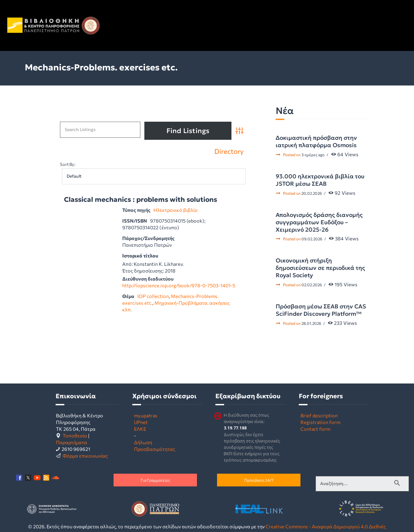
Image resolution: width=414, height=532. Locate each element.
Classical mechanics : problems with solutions (141, 200)
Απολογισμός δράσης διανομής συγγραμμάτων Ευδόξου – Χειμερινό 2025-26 (319, 222)
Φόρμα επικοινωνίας (85, 456)
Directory (229, 151)
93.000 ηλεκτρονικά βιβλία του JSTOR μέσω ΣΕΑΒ (320, 180)
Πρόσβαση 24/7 (259, 480)
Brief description (319, 415)
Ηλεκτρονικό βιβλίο (176, 210)
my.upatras (146, 415)
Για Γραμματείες (155, 480)
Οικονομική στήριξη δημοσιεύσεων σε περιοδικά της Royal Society (320, 268)
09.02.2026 (312, 239)
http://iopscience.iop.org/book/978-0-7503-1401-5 (179, 285)
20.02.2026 (312, 193)
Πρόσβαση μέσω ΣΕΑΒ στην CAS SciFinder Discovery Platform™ (321, 310)
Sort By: (68, 164)
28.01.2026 (311, 323)
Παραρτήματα (72, 442)
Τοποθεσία (75, 435)
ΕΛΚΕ (140, 429)
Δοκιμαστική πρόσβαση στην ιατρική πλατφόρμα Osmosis (316, 141)
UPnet (141, 422)
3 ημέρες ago (313, 155)
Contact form (315, 429)
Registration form (320, 422)
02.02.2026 (312, 285)
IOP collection (153, 296)
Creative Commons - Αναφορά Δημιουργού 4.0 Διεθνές (326, 526)
